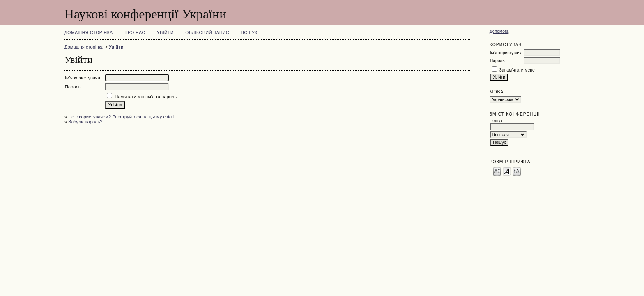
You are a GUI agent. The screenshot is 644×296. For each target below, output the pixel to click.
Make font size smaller (497, 171)
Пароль (497, 61)
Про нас (135, 33)
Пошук (249, 33)
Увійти (165, 33)
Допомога (499, 31)
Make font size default (507, 171)
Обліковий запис (207, 33)
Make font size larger (517, 171)
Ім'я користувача (506, 53)
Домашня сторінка (89, 33)
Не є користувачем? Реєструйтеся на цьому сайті (121, 117)
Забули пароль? (85, 122)
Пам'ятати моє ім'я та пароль (146, 97)
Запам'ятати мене (517, 70)
